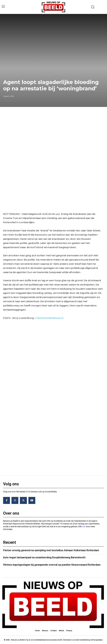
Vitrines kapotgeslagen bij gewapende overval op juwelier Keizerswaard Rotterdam (52, 565)
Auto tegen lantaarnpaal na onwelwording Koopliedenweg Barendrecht (44, 557)
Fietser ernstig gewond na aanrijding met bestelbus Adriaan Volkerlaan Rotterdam (51, 550)
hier (84, 526)
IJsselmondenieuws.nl (50, 318)
